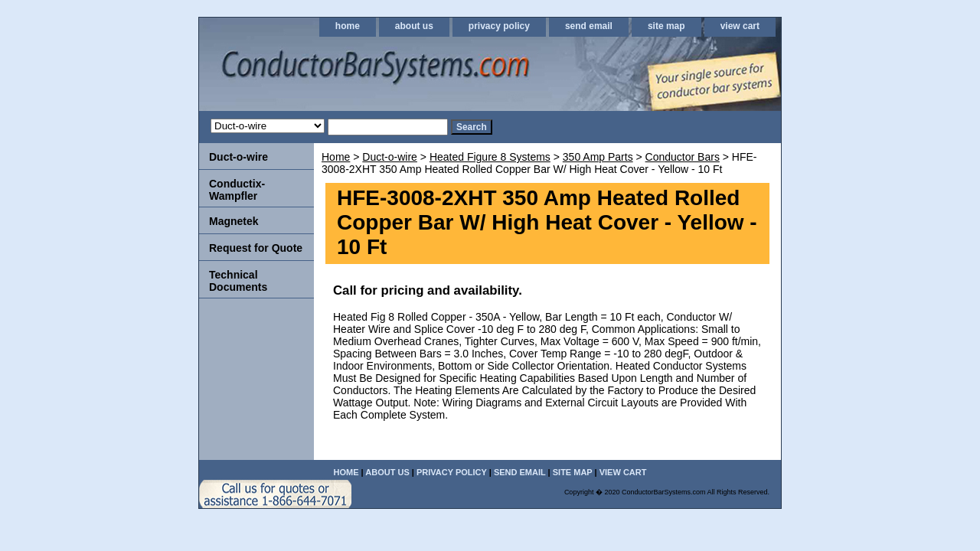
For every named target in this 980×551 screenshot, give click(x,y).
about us (414, 26)
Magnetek (234, 221)
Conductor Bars (683, 157)
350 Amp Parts (598, 157)
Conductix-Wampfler (237, 190)
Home (336, 157)
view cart (740, 26)
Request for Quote (256, 248)
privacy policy (499, 26)
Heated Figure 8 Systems (490, 157)
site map (666, 26)
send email (589, 26)
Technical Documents (238, 281)
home (348, 26)
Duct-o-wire (390, 157)
